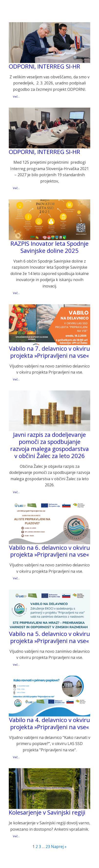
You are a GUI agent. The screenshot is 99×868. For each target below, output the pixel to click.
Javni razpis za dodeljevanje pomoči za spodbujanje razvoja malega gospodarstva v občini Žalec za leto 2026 (49, 445)
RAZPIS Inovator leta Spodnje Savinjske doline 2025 (49, 247)
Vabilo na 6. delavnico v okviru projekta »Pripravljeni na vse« (49, 551)
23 (48, 847)
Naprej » (59, 847)
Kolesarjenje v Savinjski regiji (47, 812)
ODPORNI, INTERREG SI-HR (45, 66)
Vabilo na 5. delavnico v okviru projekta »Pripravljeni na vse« (49, 637)
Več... (16, 97)
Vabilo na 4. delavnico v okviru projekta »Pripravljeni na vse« (49, 724)
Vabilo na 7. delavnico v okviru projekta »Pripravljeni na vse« (49, 352)
